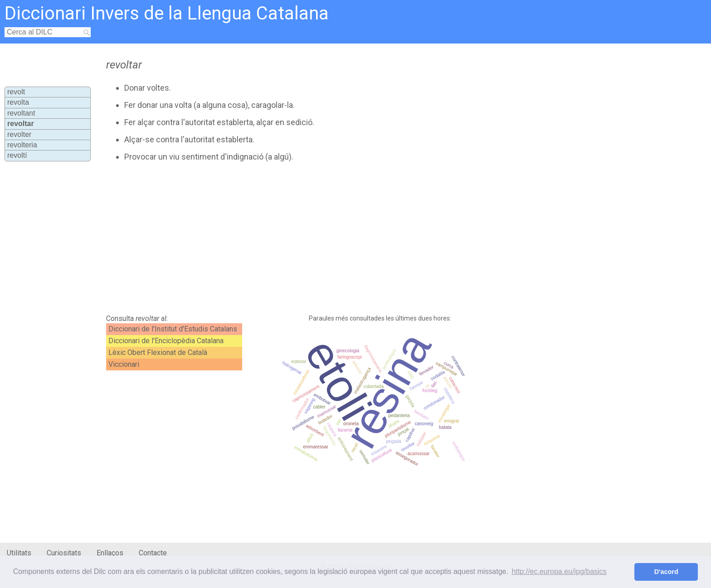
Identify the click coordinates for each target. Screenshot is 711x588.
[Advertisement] (309, 238)
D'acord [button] (666, 572)
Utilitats (19, 553)
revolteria (22, 145)
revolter (19, 134)
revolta (18, 102)
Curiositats (64, 553)
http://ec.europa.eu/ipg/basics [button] (559, 571)
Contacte (153, 553)
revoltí (17, 155)
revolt (16, 92)
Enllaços (110, 553)
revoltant (21, 113)
